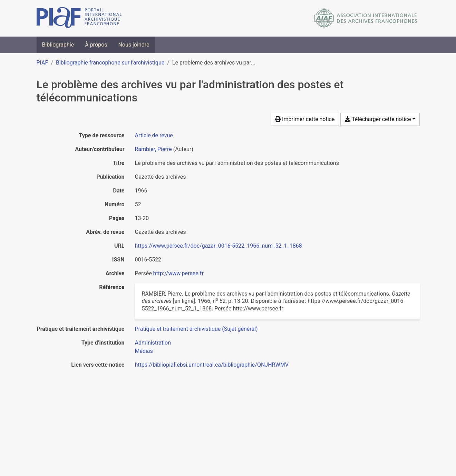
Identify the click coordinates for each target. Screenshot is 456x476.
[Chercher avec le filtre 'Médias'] (144, 351)
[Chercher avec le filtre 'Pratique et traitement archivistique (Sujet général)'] (196, 329)
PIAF (42, 63)
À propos (96, 45)
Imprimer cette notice (305, 119)
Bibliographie (58, 45)
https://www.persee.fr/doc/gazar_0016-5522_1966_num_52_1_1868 (219, 246)
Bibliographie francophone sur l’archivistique (110, 63)
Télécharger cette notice (378, 119)
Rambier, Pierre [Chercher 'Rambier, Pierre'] (153, 149)
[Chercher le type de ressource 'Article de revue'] (154, 135)
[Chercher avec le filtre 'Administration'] (153, 343)
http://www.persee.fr (178, 273)
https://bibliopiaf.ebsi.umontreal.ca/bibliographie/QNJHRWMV (212, 365)
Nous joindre (134, 45)
